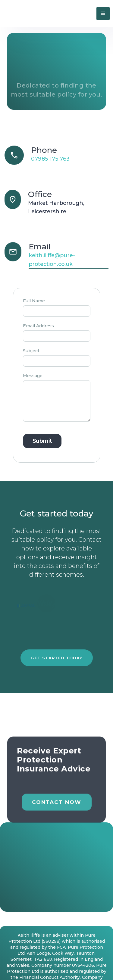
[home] (39, 13)
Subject (31, 351)
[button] (103, 14)
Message (33, 376)
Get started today (57, 658)
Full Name (34, 301)
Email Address (38, 326)
